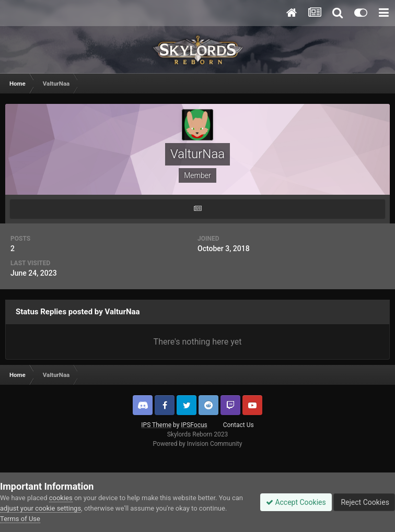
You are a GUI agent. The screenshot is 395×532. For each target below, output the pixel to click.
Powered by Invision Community (198, 444)
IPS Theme (156, 425)
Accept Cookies (296, 502)
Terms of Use (20, 519)
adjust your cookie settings (40, 508)
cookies (61, 498)
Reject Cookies (364, 502)
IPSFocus (194, 425)
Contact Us (239, 425)
